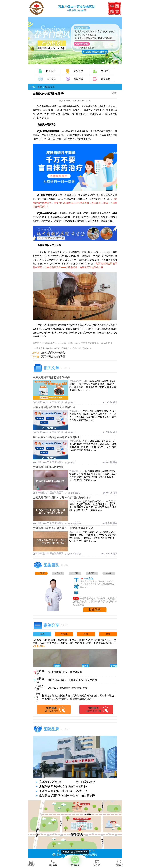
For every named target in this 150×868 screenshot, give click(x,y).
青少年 (64, 634)
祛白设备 (79, 79)
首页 (40, 87)
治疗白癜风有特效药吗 (53, 353)
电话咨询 (53, 863)
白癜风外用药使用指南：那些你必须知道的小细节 (62, 498)
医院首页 (31, 863)
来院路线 (78, 71)
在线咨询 (75, 861)
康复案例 (106, 79)
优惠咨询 (119, 863)
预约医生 (97, 863)
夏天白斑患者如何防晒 (53, 357)
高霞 (109, 573)
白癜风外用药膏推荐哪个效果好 (51, 377)
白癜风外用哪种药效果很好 (49, 467)
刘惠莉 (58, 573)
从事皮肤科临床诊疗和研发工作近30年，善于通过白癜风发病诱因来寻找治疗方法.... (98, 584)
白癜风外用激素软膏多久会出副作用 (54, 407)
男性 (108, 634)
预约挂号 (106, 71)
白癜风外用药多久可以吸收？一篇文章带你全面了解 (63, 528)
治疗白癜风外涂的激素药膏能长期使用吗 (57, 437)
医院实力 (51, 79)
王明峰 (75, 573)
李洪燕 (92, 573)
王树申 (41, 573)
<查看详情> (39, 646)
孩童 (42, 634)
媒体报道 (50, 87)
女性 (86, 634)
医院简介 (51, 71)
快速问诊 (95, 610)
